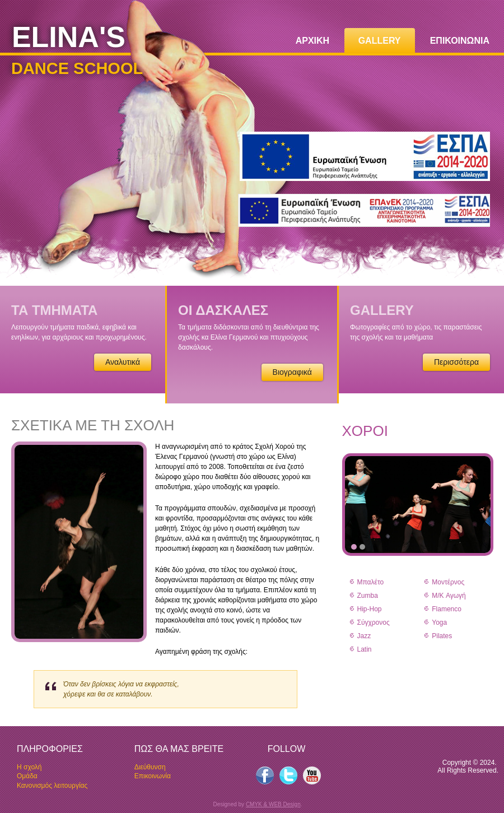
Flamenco (447, 609)
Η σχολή (29, 767)
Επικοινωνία (153, 776)
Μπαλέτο (371, 582)
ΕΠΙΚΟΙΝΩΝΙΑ (460, 41)
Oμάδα (27, 776)
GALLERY (380, 41)
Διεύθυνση (150, 767)
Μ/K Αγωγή (449, 596)
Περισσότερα (456, 362)
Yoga (439, 622)
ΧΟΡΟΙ (365, 431)
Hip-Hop (370, 609)
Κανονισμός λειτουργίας (52, 786)
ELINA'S (69, 37)
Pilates (442, 636)
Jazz (364, 636)
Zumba (368, 596)
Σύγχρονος (374, 622)
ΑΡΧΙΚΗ (312, 41)
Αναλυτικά (123, 362)
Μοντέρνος (448, 582)
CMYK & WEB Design (273, 804)
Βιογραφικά (292, 372)
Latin (365, 649)
